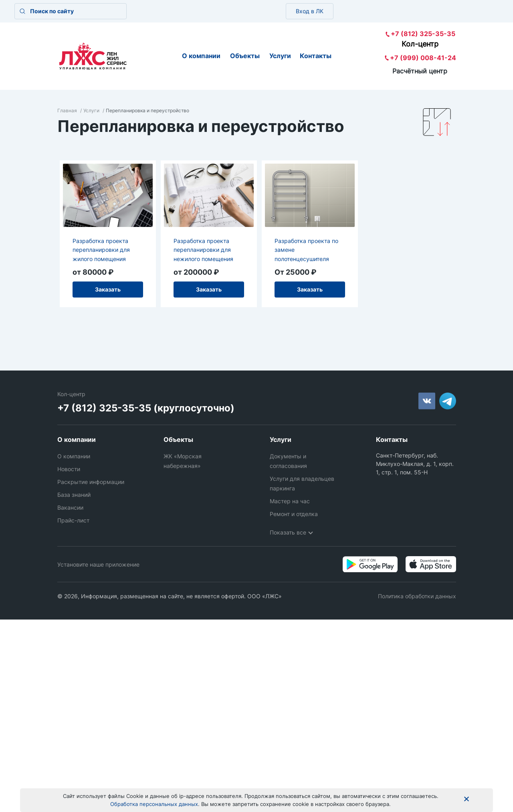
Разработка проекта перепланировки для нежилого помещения (203, 250)
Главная (67, 110)
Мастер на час (290, 501)
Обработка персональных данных (154, 804)
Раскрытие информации (91, 482)
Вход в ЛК (310, 11)
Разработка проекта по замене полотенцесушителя (306, 250)
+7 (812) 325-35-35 (423, 34)
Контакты (316, 56)
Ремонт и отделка (294, 514)
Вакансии (70, 507)
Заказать (108, 289)
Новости (69, 469)
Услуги (280, 56)
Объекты (245, 56)
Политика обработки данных (417, 596)
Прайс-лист (73, 520)
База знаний (74, 495)
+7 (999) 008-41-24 (423, 58)
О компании (201, 56)
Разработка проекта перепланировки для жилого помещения (101, 250)
